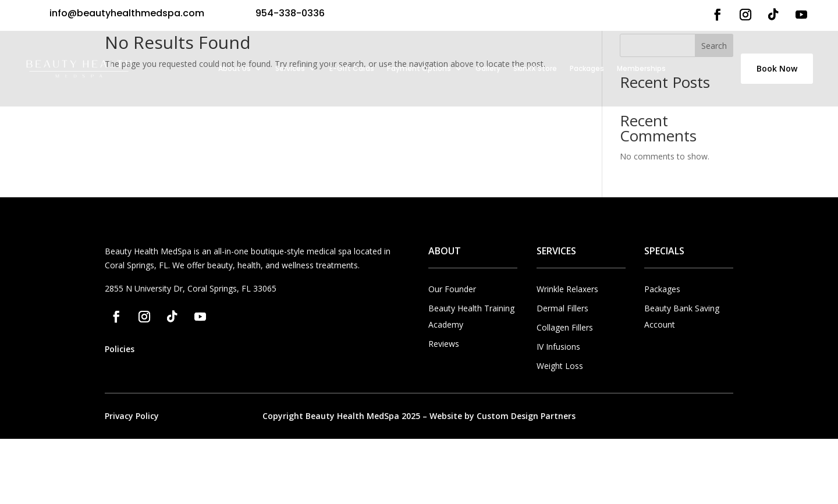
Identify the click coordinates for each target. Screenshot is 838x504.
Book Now (777, 68)
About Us (235, 68)
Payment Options (419, 68)
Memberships (641, 68)
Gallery (488, 68)
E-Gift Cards (352, 68)
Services (290, 68)
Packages (587, 68)
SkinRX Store (535, 68)
